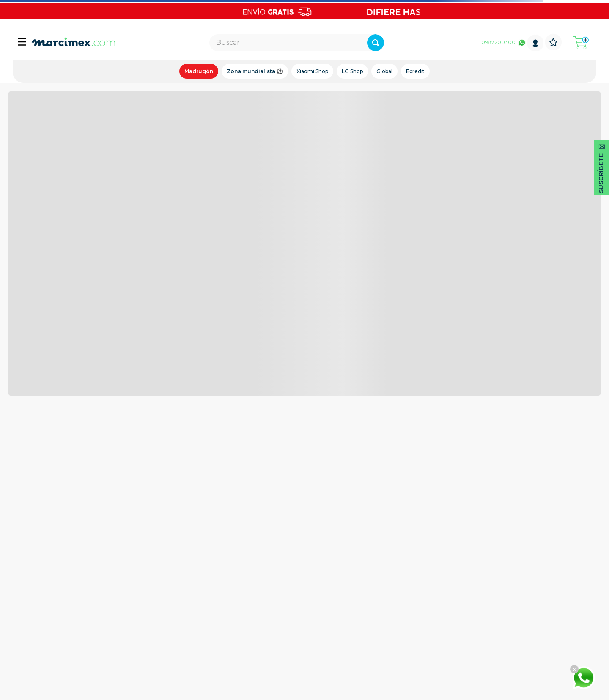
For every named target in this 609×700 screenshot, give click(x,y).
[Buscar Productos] (376, 43)
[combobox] (297, 43)
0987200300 (498, 42)
